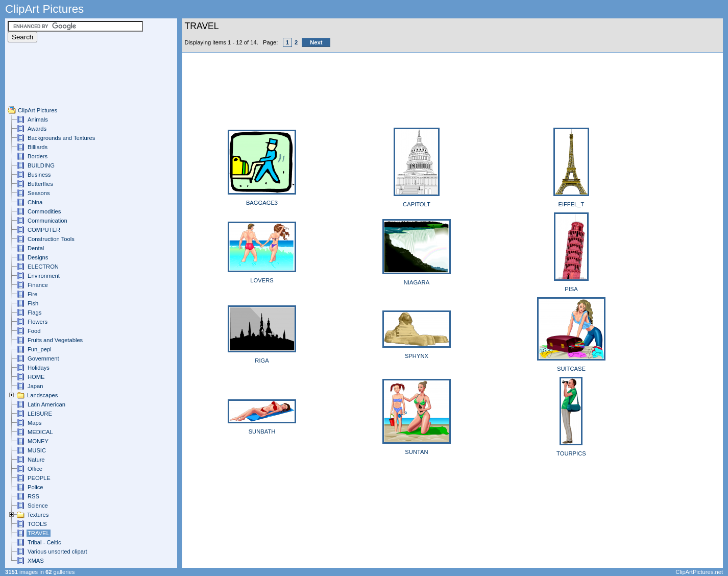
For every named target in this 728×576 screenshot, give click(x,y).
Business (39, 175)
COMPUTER (44, 230)
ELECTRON (43, 267)
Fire (32, 294)
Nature (36, 460)
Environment (44, 276)
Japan (35, 386)
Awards (37, 129)
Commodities (44, 211)
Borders (38, 156)
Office (35, 469)
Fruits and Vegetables (55, 340)
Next (316, 42)
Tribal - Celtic (44, 542)
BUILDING (41, 165)
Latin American (46, 404)
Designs (38, 257)
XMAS (36, 561)
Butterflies (40, 184)
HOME (36, 377)
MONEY (38, 441)
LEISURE (40, 414)
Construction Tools (51, 239)
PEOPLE (39, 478)
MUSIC (37, 450)
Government (43, 358)
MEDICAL (40, 432)
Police (35, 487)
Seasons (39, 193)
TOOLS (37, 524)
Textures (38, 515)
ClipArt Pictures (38, 110)
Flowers (38, 322)
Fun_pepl (40, 349)
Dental (36, 248)
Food (34, 331)
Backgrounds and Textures (61, 138)
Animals (38, 119)
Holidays (39, 368)
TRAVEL (39, 533)
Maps (34, 423)
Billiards (38, 147)
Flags (34, 313)
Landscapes (42, 395)
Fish (33, 303)
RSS (33, 496)
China (35, 202)
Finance (38, 285)
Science (38, 506)
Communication (47, 221)
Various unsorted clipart (57, 551)
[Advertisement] (38, 83)
